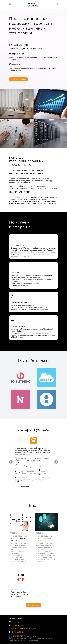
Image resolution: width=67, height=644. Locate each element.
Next (56, 462)
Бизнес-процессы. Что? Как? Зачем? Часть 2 (19, 538)
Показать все (34, 605)
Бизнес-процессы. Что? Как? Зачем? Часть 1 (45, 538)
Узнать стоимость (19, 79)
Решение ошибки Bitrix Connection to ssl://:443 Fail (19, 594)
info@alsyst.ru (16, 622)
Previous (11, 462)
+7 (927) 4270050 (17, 625)
